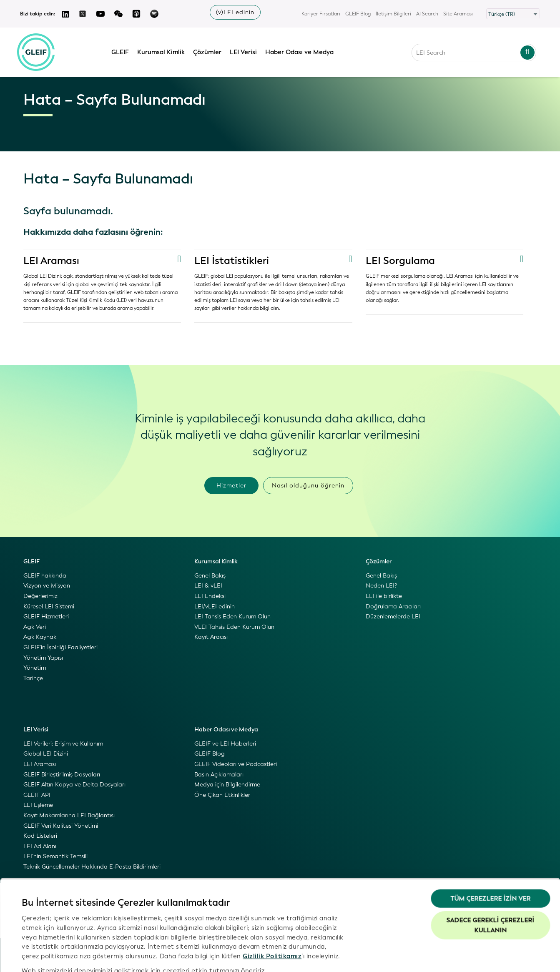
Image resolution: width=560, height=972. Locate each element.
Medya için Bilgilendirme (227, 785)
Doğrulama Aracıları (393, 607)
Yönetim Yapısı (43, 658)
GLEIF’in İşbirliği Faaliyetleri (60, 647)
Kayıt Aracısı (211, 637)
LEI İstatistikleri (232, 261)
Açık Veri (35, 627)
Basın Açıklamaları (219, 775)
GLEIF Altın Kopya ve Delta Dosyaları (74, 785)
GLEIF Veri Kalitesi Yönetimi (61, 826)
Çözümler (209, 51)
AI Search (427, 14)
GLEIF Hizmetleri (46, 617)
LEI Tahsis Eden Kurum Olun (232, 617)
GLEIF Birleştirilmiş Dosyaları (62, 775)
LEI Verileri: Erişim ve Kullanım (63, 744)
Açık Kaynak (40, 637)
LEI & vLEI (208, 586)
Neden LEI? (381, 586)
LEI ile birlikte (384, 596)
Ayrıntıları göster (48, 956)
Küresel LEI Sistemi (49, 607)
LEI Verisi (245, 51)
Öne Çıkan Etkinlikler (222, 795)
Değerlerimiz (40, 596)
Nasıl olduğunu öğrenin (308, 486)
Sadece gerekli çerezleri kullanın (491, 882)
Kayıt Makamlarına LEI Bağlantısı (69, 815)
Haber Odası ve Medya (301, 51)
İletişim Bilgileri (393, 14)
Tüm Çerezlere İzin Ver (490, 856)
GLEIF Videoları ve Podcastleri (236, 764)
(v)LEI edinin (235, 12)
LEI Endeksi (210, 596)
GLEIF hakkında (45, 576)
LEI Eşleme (38, 805)
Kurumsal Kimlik (163, 51)
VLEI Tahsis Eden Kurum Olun (234, 627)
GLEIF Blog (358, 14)
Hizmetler (231, 486)
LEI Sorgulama (401, 261)
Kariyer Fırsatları (321, 14)
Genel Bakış (210, 576)
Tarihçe (33, 678)
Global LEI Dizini (46, 754)
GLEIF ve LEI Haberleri (225, 744)
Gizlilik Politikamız (272, 913)
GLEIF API (37, 795)
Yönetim (35, 668)
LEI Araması (52, 261)
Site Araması (458, 14)
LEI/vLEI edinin (215, 607)
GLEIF (122, 51)
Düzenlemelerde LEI (393, 617)
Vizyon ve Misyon (47, 586)
